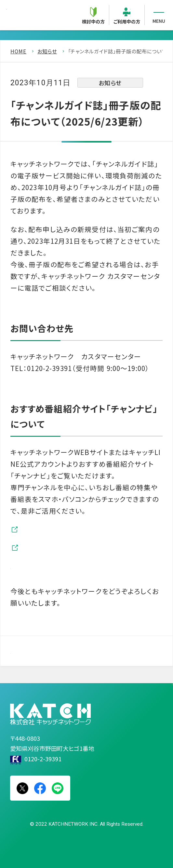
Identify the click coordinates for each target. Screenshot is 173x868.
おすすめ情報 (45, 566)
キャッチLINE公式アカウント (68, 547)
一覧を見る (41, 651)
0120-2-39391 (43, 759)
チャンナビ (40, 529)
